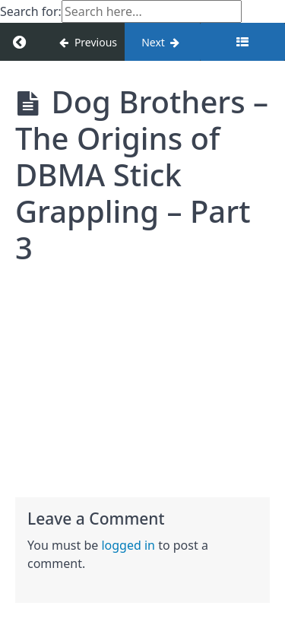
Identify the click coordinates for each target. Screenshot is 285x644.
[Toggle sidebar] (242, 42)
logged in (128, 545)
